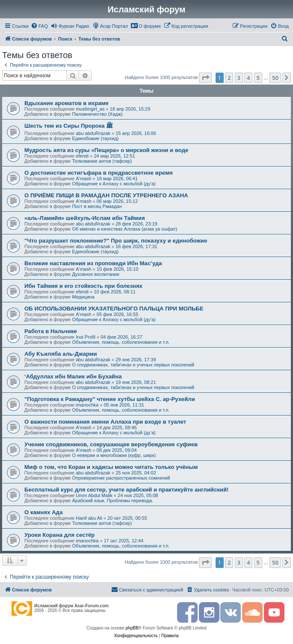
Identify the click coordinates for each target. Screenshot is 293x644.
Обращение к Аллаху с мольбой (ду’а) (114, 184)
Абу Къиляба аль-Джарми (61, 354)
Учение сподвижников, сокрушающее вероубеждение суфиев (111, 444)
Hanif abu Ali (89, 518)
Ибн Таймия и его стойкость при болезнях (83, 286)
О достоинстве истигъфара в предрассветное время (99, 173)
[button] (205, 78)
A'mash (83, 179)
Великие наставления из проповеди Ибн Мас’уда (93, 263)
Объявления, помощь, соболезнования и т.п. (121, 342)
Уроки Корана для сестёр (59, 535)
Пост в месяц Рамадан (97, 206)
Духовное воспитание (96, 274)
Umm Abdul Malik (94, 495)
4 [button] (248, 78)
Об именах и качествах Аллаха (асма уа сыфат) (124, 229)
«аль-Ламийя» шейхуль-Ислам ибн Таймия (85, 218)
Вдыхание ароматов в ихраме (67, 103)
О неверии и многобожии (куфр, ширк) (114, 455)
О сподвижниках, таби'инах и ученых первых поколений (133, 365)
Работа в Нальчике (51, 331)
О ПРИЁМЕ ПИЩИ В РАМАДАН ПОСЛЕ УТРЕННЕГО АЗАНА (106, 195)
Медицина (83, 297)
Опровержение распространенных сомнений (121, 478)
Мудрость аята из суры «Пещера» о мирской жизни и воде (106, 150)
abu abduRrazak (93, 133)
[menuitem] (39, 26)
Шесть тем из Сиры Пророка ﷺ (69, 126)
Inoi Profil (86, 337)
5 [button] (258, 78)
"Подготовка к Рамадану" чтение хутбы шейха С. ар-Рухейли (110, 399)
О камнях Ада (44, 512)
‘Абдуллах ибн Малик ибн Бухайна (73, 376)
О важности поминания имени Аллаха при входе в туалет (105, 422)
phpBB (132, 628)
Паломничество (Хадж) (97, 114)
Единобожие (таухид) (95, 138)
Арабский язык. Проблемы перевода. (112, 501)
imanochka (87, 405)
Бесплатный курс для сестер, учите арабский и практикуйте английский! (126, 490)
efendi (82, 156)
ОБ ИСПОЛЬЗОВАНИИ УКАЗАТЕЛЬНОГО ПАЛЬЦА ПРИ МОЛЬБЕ (114, 309)
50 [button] (275, 78)
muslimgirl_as (90, 109)
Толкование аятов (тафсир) (102, 161)
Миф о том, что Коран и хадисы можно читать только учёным (111, 467)
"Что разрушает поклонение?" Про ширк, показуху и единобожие (116, 241)
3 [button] (239, 78)
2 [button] (229, 78)
